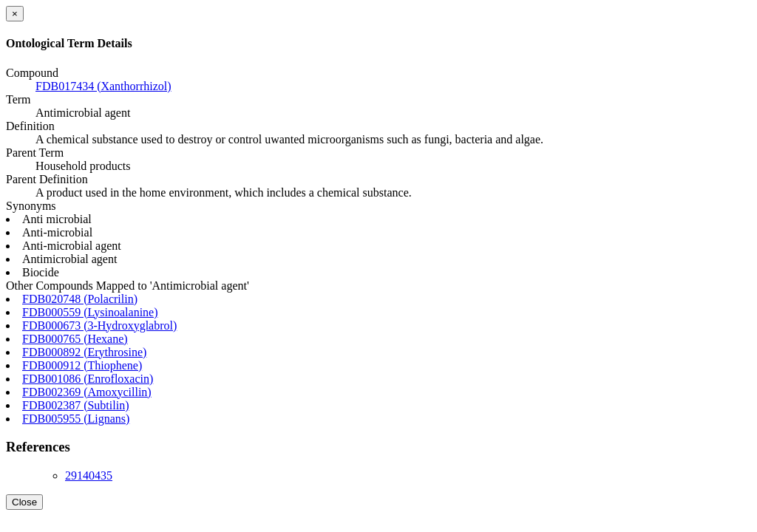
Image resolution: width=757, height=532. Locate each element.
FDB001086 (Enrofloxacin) (88, 379)
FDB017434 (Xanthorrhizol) (103, 86)
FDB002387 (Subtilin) (75, 405)
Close (24, 502)
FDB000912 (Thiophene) (82, 365)
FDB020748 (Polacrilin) (80, 299)
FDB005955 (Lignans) (76, 419)
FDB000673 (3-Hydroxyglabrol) (99, 325)
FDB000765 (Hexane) (75, 339)
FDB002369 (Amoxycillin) (87, 392)
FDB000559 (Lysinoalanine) (90, 312)
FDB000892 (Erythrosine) (84, 352)
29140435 (89, 475)
